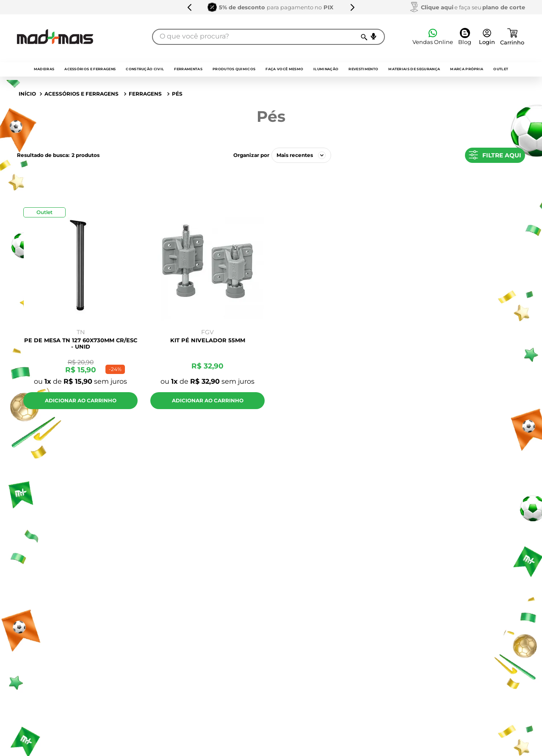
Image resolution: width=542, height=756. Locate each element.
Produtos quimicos (234, 69)
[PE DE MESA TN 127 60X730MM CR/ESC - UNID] (80, 311)
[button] (373, 36)
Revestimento (363, 69)
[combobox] (268, 37)
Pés (177, 94)
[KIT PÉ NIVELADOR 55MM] (207, 311)
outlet (501, 69)
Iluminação (326, 69)
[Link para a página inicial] (27, 94)
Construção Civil (145, 69)
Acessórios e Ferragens (90, 69)
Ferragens (145, 94)
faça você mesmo (284, 69)
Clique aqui (437, 7)
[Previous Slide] (190, 7)
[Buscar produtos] (364, 37)
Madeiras (44, 69)
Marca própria (467, 69)
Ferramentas (188, 69)
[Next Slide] (352, 7)
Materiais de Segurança (414, 69)
